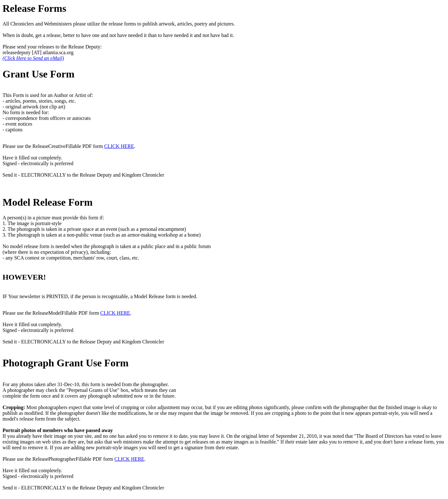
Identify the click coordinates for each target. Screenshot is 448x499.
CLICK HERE (119, 146)
